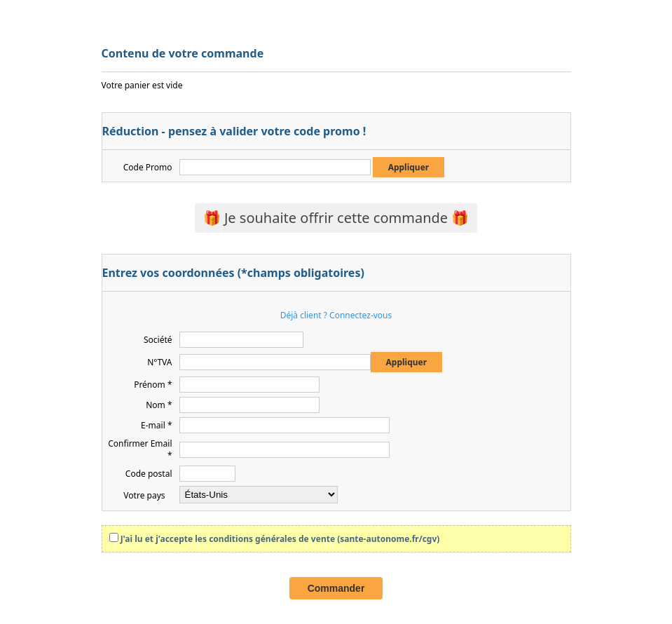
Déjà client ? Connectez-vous (336, 315)
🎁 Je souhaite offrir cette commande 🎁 (336, 218)
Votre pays (144, 495)
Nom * (159, 405)
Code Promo (148, 167)
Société (158, 340)
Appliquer (409, 167)
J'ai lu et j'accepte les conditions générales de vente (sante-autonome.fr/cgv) (280, 539)
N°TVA (159, 362)
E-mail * (156, 425)
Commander (336, 588)
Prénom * (153, 385)
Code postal (149, 474)
